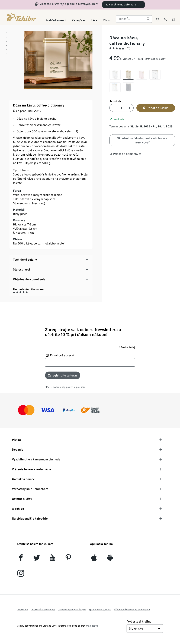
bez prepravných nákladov (152, 59)
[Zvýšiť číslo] (130, 108)
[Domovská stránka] (22, 17)
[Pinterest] (68, 559)
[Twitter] (37, 559)
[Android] (110, 559)
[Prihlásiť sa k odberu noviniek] (63, 375)
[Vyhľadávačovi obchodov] (157, 21)
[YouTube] (52, 559)
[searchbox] (131, 19)
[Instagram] (21, 575)
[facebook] (21, 559)
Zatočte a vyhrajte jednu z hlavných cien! (69, 4)
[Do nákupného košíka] (174, 21)
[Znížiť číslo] (113, 108)
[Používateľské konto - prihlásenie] (165, 21)
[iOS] (94, 559)
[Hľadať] (148, 19)
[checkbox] (115, 75)
